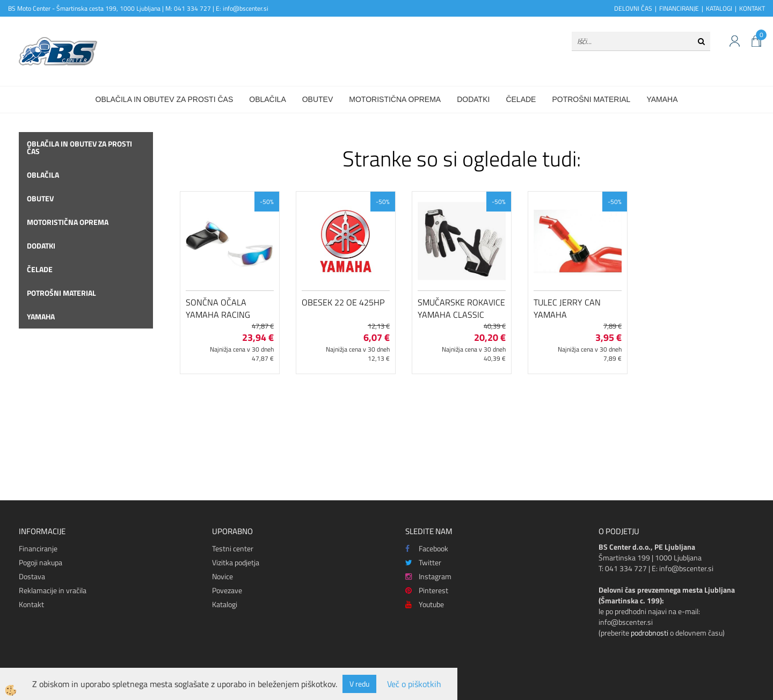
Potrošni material (591, 99)
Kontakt (31, 604)
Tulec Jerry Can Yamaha (567, 308)
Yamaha (662, 99)
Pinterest (427, 590)
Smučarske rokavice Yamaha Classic (461, 308)
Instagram (428, 576)
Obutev (318, 99)
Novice (223, 576)
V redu (359, 684)
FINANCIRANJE (679, 8)
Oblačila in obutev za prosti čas (165, 99)
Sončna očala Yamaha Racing (218, 308)
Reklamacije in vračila (53, 590)
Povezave (227, 590)
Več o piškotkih (414, 684)
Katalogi (225, 604)
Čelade (521, 99)
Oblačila (267, 99)
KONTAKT (752, 8)
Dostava (32, 576)
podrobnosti (650, 633)
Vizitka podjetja (236, 562)
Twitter (423, 562)
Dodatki (473, 99)
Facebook (427, 548)
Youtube (425, 604)
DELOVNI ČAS (633, 8)
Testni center (233, 548)
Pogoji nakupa (41, 562)
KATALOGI (719, 8)
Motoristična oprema (395, 99)
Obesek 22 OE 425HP (343, 302)
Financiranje (38, 548)
